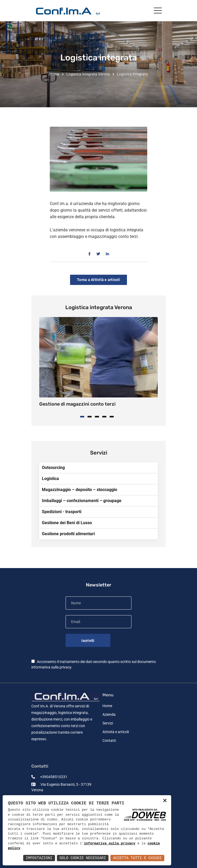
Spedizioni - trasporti (62, 512)
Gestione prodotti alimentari (68, 534)
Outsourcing (53, 468)
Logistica (50, 479)
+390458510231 (49, 777)
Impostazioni (39, 858)
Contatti (109, 741)
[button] (84, 416)
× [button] (165, 801)
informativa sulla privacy (51, 667)
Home (54, 74)
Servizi (108, 723)
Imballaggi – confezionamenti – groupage (82, 501)
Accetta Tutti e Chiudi (137, 858)
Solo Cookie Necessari (83, 858)
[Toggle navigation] (158, 10)
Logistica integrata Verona (88, 74)
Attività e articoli (116, 732)
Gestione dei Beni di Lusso (67, 523)
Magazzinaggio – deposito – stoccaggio (80, 490)
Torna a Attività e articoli (98, 280)
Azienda (109, 714)
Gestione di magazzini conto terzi (77, 404)
